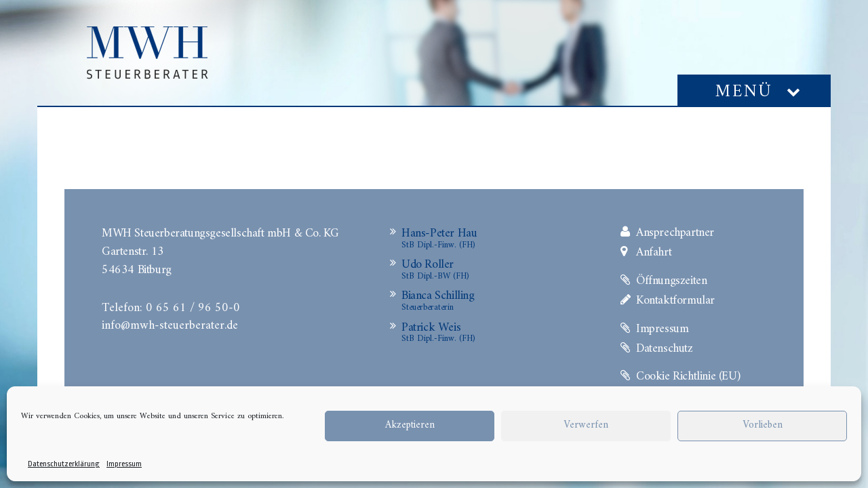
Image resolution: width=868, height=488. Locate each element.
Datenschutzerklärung (64, 464)
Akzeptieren (410, 425)
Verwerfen (586, 425)
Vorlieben (763, 425)
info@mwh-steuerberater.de (170, 324)
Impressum (124, 464)
